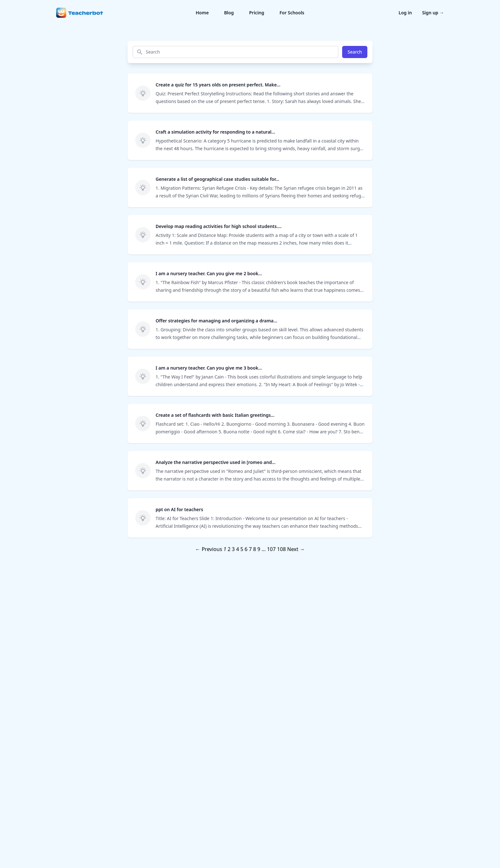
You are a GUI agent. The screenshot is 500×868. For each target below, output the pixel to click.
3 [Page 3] (233, 549)
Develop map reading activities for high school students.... (219, 226)
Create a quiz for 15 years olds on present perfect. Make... (218, 85)
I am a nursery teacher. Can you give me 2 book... (209, 273)
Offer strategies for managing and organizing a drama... (216, 321)
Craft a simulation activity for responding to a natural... (215, 132)
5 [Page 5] (242, 549)
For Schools (292, 13)
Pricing (257, 13)
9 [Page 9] (259, 549)
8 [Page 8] (255, 549)
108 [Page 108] (281, 549)
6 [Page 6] (246, 549)
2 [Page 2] (229, 549)
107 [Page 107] (271, 549)
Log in (405, 13)
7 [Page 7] (250, 549)
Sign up (433, 13)
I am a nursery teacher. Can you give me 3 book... (209, 368)
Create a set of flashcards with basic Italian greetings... (215, 415)
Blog (229, 13)
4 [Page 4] (237, 549)
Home (202, 13)
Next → (296, 549)
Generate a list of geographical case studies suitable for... (217, 179)
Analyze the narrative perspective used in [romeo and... (216, 462)
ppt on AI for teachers (179, 509)
